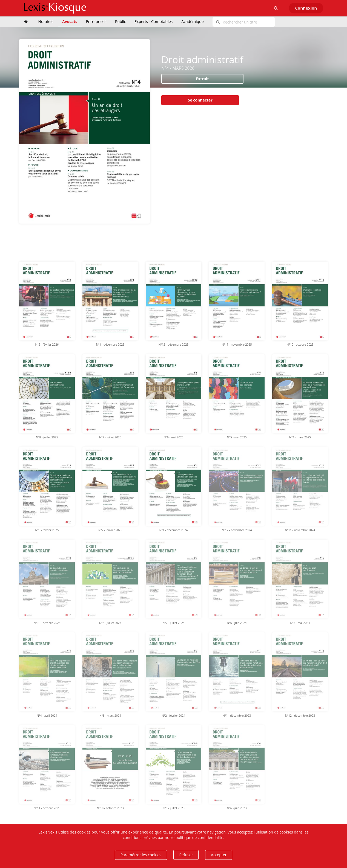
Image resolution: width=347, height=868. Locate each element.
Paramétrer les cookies (141, 855)
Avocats (70, 21)
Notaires (46, 21)
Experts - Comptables (154, 21)
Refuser (186, 855)
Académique (192, 21)
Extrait (203, 79)
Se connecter (200, 100)
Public (120, 21)
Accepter (219, 855)
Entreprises (96, 21)
